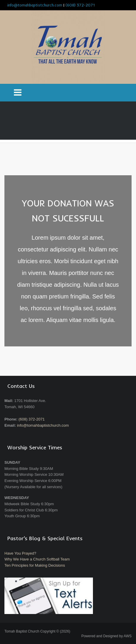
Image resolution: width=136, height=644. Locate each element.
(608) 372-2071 (80, 5)
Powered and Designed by (106, 636)
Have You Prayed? (20, 553)
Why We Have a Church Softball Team (37, 559)
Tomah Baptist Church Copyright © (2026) (37, 631)
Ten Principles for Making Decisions (35, 565)
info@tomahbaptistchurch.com (43, 425)
